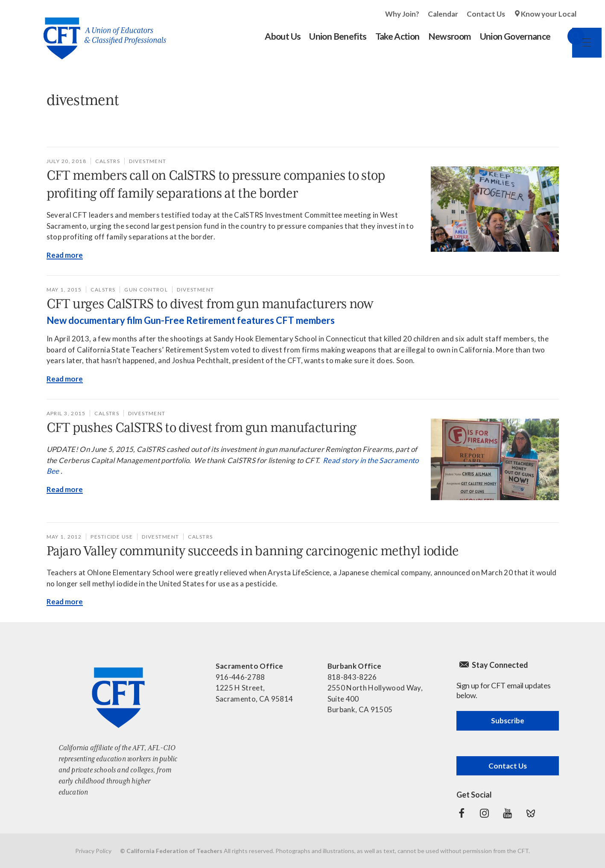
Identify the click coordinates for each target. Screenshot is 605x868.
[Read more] (495, 209)
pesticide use (112, 537)
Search (568, 36)
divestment (148, 161)
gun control (146, 290)
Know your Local (549, 14)
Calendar (443, 14)
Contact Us (486, 14)
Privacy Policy (93, 851)
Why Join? (402, 14)
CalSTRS (108, 161)
